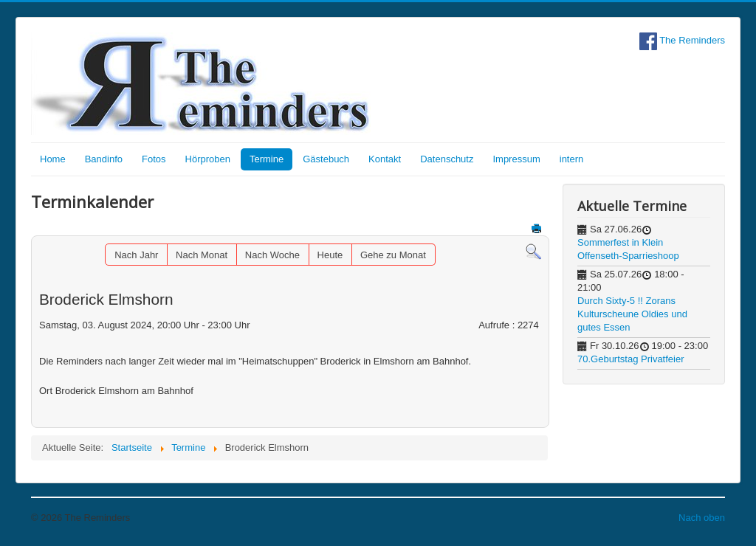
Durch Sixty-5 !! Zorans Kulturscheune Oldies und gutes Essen (632, 314)
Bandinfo (104, 159)
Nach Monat (202, 255)
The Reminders (682, 40)
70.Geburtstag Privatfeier (631, 359)
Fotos (154, 159)
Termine (267, 159)
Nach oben (702, 518)
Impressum (516, 159)
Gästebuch (326, 159)
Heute (330, 255)
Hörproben (208, 159)
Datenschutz (447, 159)
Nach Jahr (136, 255)
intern (572, 159)
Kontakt (385, 159)
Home (53, 159)
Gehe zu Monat (393, 255)
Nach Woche (272, 255)
